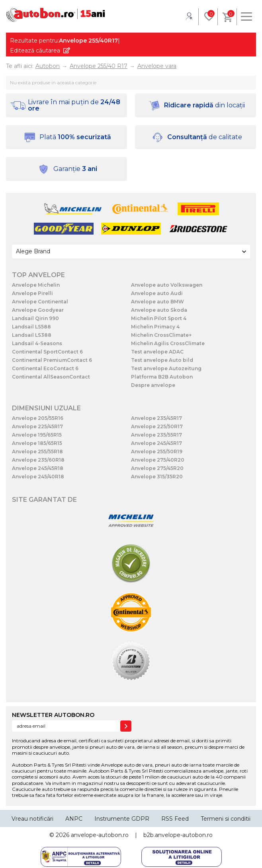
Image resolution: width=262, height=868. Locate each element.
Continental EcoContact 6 (45, 368)
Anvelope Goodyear (38, 310)
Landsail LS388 (32, 335)
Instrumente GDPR (122, 819)
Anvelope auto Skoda (159, 310)
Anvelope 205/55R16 (38, 418)
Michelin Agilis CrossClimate (168, 343)
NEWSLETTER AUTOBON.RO (53, 715)
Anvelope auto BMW (157, 302)
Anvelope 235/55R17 (156, 435)
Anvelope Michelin (36, 285)
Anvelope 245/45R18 (38, 468)
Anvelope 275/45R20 (157, 468)
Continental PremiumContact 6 (52, 360)
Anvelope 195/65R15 (37, 435)
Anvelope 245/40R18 (38, 477)
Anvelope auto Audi (157, 293)
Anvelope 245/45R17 (156, 443)
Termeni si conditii (226, 819)
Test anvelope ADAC (157, 352)
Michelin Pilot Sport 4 (159, 318)
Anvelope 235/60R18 (38, 460)
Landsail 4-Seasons (37, 343)
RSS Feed (175, 819)
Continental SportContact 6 (47, 352)
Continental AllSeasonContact (51, 377)
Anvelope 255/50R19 (157, 451)
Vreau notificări (32, 819)
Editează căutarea (35, 50)
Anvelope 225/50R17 (157, 426)
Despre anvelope (153, 385)
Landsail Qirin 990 (35, 318)
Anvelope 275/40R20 (158, 460)
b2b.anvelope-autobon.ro (178, 835)
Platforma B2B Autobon (162, 377)
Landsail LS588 (31, 327)
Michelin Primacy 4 (155, 327)
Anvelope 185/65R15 (37, 443)
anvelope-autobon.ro (100, 835)
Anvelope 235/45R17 (156, 418)
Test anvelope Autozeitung (166, 368)
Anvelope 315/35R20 (157, 477)
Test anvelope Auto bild (162, 360)
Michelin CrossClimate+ (161, 335)
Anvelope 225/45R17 (37, 426)
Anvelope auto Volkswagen (167, 285)
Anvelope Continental (40, 302)
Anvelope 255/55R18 (37, 451)
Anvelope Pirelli (32, 293)
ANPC (74, 819)
